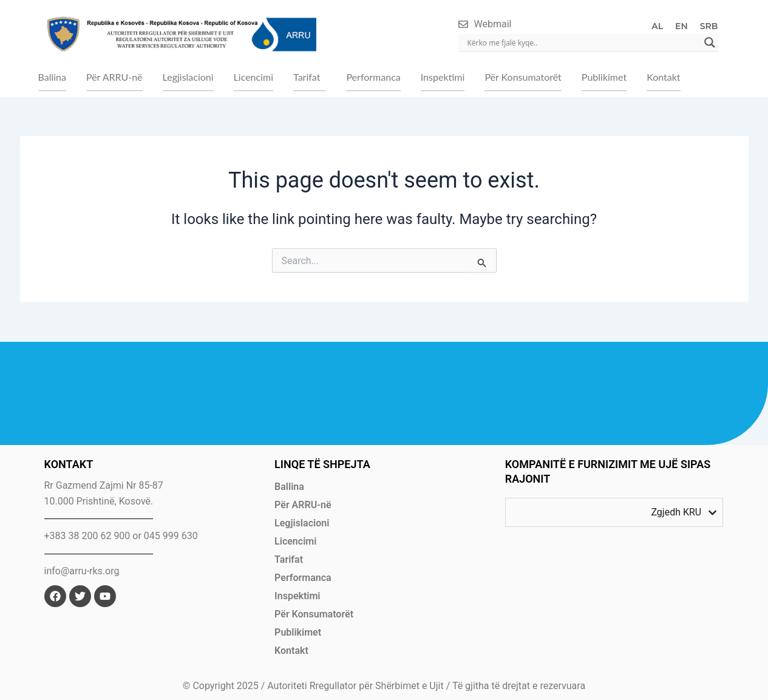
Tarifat (307, 77)
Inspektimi (443, 77)
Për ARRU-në (114, 77)
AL (657, 26)
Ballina (52, 77)
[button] (310, 77)
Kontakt (663, 77)
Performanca (373, 77)
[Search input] (583, 42)
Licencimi (253, 77)
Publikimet (604, 77)
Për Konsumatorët (523, 77)
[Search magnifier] (710, 42)
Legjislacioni (188, 77)
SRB (709, 26)
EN (681, 26)
